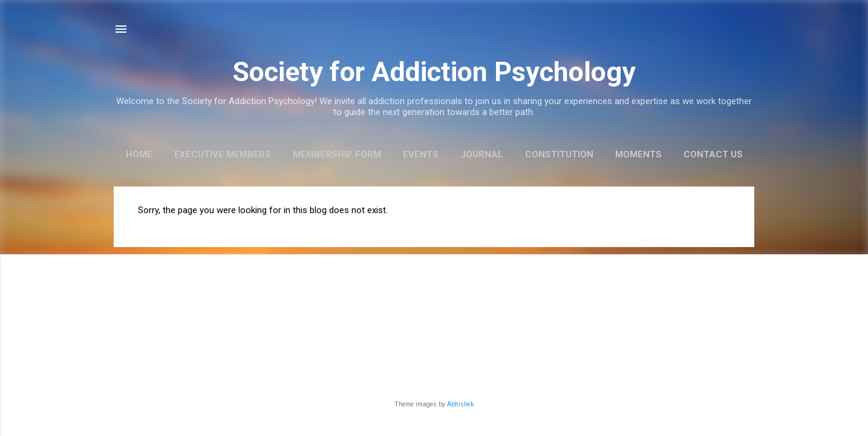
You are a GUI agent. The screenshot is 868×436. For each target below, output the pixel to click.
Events (421, 154)
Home (139, 154)
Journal (482, 154)
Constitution (559, 154)
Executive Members (223, 154)
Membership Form (337, 154)
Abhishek (461, 404)
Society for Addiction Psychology (434, 72)
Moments (638, 154)
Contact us (713, 154)
